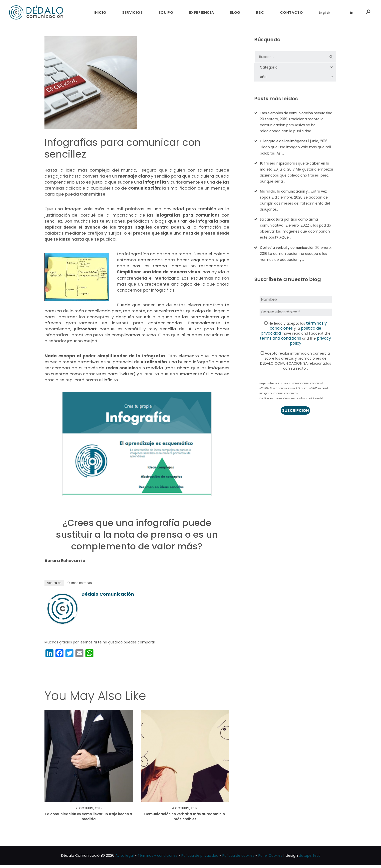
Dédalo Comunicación (108, 594)
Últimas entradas (80, 583)
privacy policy (313, 343)
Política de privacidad (200, 858)
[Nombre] (296, 305)
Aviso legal (119, 858)
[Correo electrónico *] (296, 317)
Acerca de (54, 583)
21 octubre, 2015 (89, 809)
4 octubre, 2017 (185, 809)
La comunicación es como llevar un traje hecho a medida (89, 819)
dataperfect (315, 858)
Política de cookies (241, 858)
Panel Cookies (274, 858)
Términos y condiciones (155, 858)
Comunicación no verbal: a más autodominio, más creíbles (185, 819)
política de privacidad (310, 333)
